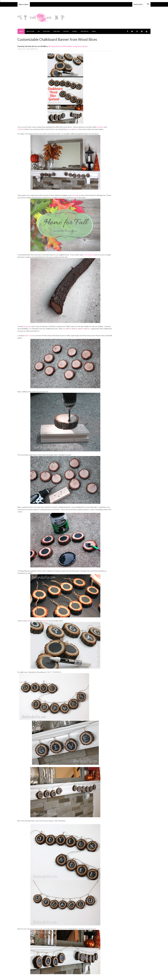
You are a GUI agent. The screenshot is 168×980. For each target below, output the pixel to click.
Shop (21, 31)
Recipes (66, 31)
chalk (29, 621)
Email (54, 46)
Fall (57, 46)
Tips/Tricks (84, 31)
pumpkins (100, 127)
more (69, 129)
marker (45, 621)
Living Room (77, 46)
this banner (27, 326)
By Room (46, 31)
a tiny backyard (89, 255)
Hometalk (75, 195)
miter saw (28, 335)
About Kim (30, 31)
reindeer (21, 129)
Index (94, 31)
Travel (75, 31)
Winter (85, 46)
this (64, 329)
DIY (39, 31)
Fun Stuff (63, 46)
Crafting (57, 31)
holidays (69, 46)
